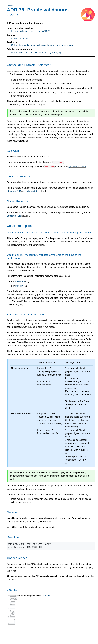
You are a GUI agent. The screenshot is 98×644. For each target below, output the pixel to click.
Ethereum (20, 281)
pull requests (43, 45)
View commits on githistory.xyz (47, 52)
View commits (25, 52)
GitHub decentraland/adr (23, 45)
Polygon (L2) (32, 191)
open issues (67, 45)
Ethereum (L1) (14, 191)
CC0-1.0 (49, 596)
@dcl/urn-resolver (77, 167)
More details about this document (27, 23)
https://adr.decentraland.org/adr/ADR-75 (31, 31)
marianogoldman (19, 38)
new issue (55, 45)
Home (10, 5)
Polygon (19, 286)
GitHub (15, 52)
